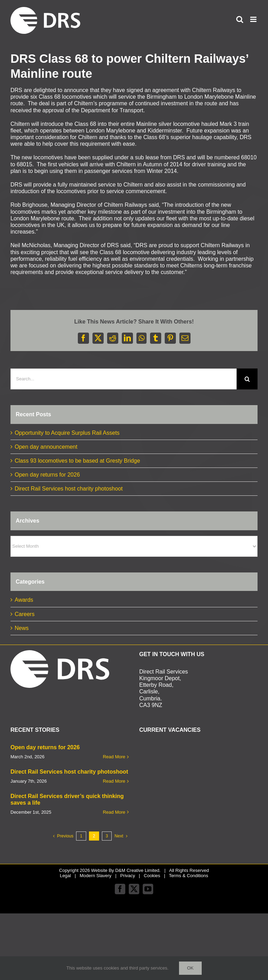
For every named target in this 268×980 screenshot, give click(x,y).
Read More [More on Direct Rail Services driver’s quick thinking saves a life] (114, 812)
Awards (24, 600)
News (22, 628)
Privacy (128, 876)
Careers (25, 614)
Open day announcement (46, 447)
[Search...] (124, 379)
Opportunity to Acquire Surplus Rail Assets (67, 433)
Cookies (152, 876)
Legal (65, 876)
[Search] (247, 379)
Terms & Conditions (189, 876)
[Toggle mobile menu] (254, 19)
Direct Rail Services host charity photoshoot (69, 489)
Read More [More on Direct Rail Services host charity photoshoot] (114, 781)
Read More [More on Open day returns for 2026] (114, 757)
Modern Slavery (95, 876)
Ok (190, 968)
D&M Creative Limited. (138, 870)
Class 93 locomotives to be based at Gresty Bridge (77, 461)
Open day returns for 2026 (47, 475)
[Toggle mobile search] (240, 19)
